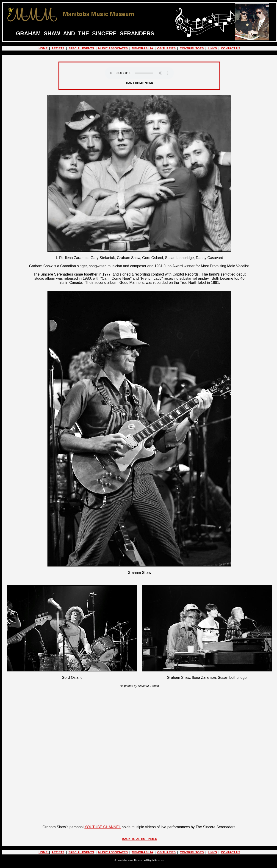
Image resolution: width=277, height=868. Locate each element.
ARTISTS (58, 48)
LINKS (212, 48)
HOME (44, 48)
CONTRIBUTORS (192, 48)
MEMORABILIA (143, 48)
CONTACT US (231, 48)
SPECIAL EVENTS (81, 48)
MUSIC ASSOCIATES (113, 48)
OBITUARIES (166, 48)
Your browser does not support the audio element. (139, 73)
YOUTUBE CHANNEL (102, 827)
